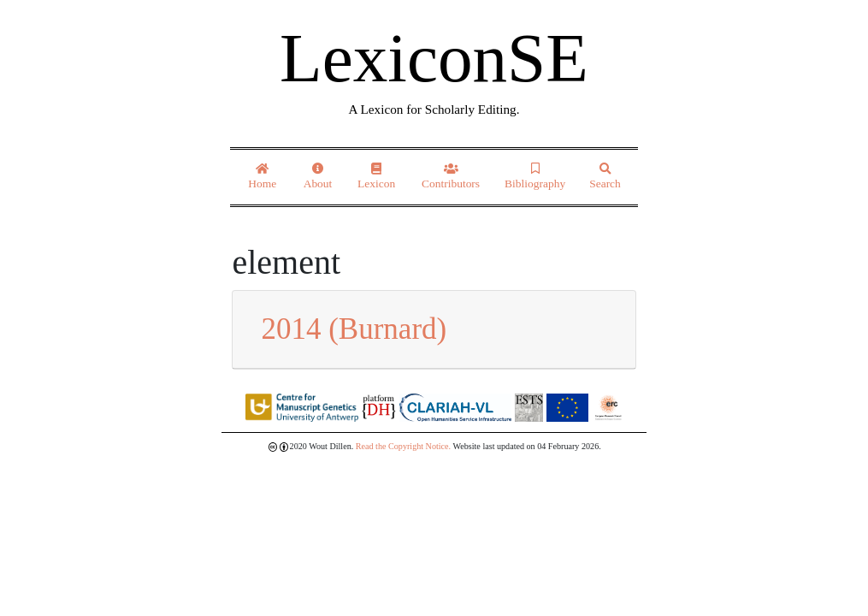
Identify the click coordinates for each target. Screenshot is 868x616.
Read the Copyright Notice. (403, 446)
